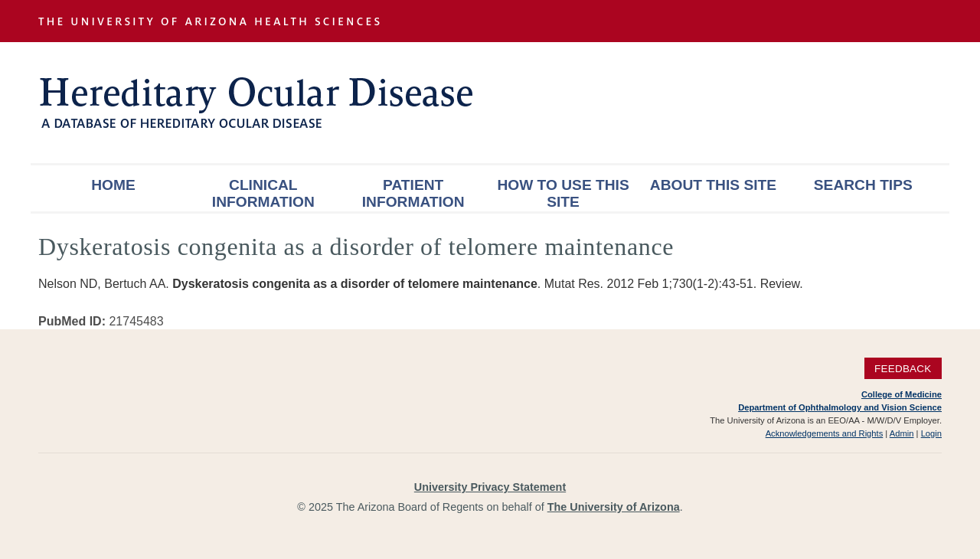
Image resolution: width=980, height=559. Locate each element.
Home (113, 185)
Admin (902, 433)
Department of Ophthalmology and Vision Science (840, 407)
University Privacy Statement (490, 487)
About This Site (713, 185)
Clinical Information (263, 193)
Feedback (903, 369)
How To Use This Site (563, 193)
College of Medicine (902, 394)
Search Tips (863, 185)
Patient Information (413, 193)
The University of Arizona (614, 507)
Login (931, 433)
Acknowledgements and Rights (825, 433)
